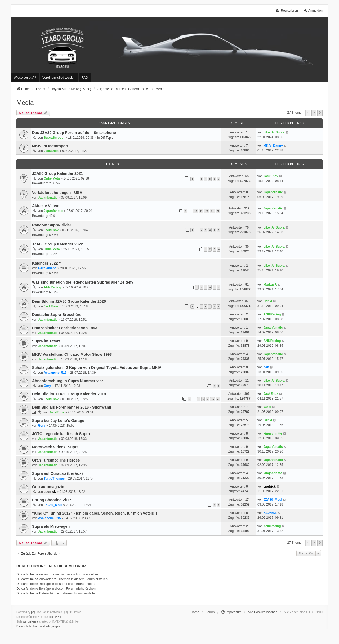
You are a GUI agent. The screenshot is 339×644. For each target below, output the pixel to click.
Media (25, 103)
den (266, 367)
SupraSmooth (54, 138)
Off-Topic (107, 138)
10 (212, 399)
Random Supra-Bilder (52, 225)
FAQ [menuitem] (85, 78)
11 (218, 399)
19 (201, 211)
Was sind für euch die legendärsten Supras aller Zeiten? (83, 282)
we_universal (31, 622)
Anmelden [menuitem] (313, 10)
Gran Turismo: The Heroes (56, 460)
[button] (320, 113)
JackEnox (51, 151)
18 (195, 211)
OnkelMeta (52, 178)
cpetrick (50, 492)
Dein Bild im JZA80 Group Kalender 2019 (69, 394)
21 (212, 211)
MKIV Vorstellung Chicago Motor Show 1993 (72, 354)
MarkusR (270, 285)
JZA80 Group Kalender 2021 (57, 173)
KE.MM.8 (270, 513)
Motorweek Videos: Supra (55, 447)
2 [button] (314, 113)
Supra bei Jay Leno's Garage (58, 421)
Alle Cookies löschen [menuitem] (263, 612)
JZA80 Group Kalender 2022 (57, 244)
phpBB (35, 612)
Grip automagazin (48, 487)
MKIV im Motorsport (50, 146)
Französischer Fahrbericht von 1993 (65, 328)
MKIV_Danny (273, 146)
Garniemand (47, 268)
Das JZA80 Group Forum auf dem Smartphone (74, 133)
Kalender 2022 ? (47, 263)
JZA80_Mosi (53, 505)
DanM (268, 301)
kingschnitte (273, 433)
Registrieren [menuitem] (287, 10)
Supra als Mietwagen (51, 526)
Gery (47, 386)
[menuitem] (25, 78)
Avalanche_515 (55, 373)
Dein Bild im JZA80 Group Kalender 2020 (69, 301)
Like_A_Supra (274, 132)
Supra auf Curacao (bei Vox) (57, 473)
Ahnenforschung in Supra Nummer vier (68, 381)
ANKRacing (52, 287)
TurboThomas (54, 478)
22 (218, 211)
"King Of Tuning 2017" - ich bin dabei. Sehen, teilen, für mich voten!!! (95, 513)
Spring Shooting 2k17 (52, 500)
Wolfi (267, 407)
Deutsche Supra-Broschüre (57, 315)
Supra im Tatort (46, 341)
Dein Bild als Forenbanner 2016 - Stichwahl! (72, 407)
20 (207, 211)
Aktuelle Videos (46, 206)
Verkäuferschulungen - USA (57, 193)
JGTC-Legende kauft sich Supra (61, 434)
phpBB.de (57, 617)
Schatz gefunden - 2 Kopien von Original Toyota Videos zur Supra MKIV (97, 368)
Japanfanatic (48, 198)
